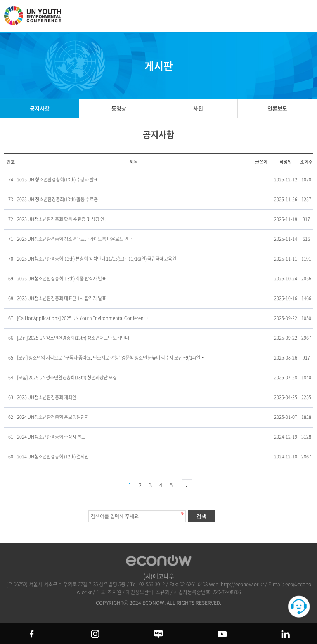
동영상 (119, 108)
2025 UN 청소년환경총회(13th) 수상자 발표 (57, 180)
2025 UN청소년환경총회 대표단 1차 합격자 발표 (62, 298)
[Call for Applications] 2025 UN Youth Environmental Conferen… (83, 318)
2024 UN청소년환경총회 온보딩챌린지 (53, 417)
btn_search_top (283, 15)
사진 (198, 108)
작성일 (286, 162)
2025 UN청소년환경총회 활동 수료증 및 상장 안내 (63, 219)
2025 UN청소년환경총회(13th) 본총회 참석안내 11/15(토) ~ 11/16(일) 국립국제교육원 (97, 259)
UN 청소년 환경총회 (37, 19)
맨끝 (187, 485)
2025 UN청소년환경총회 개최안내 (49, 397)
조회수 (306, 162)
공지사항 (40, 108)
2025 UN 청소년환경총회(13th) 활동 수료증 (57, 199)
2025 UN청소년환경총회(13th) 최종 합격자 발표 (62, 279)
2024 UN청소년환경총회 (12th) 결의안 (53, 457)
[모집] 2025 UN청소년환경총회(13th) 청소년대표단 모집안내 (73, 338)
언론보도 (277, 108)
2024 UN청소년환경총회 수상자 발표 (51, 437)
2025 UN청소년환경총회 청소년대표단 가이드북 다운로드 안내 (75, 239)
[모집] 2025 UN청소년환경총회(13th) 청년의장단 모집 (67, 377)
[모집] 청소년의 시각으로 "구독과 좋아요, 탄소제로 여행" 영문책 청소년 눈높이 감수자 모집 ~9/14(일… (111, 358)
